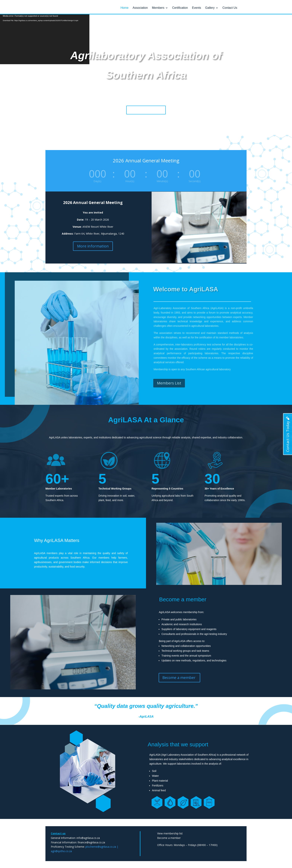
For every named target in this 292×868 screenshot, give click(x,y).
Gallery (210, 8)
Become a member (146, 110)
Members (158, 8)
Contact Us (230, 8)
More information (93, 246)
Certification (180, 8)
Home (124, 8)
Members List (169, 383)
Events (197, 8)
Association (140, 8)
